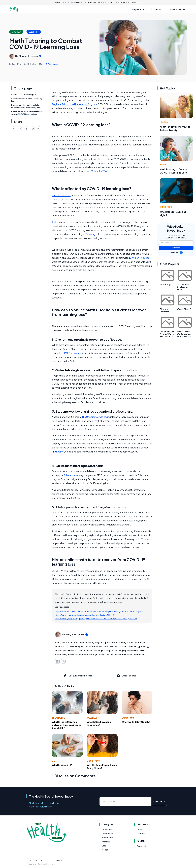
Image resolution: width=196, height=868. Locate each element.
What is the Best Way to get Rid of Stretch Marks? (185, 334)
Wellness (92, 718)
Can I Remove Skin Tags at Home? (183, 287)
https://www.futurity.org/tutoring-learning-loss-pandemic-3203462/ (85, 615)
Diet (54, 761)
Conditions (128, 718)
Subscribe (176, 248)
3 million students (140, 258)
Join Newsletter (176, 9)
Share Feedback (127, 676)
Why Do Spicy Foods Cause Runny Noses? (102, 766)
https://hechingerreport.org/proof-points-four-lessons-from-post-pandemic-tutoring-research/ (96, 618)
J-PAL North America (73, 353)
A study (56, 222)
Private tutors (71, 475)
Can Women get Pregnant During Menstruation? (167, 334)
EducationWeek (100, 171)
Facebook (142, 846)
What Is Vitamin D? (62, 765)
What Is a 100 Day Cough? (136, 722)
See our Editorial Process (78, 676)
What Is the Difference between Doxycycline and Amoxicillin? (67, 725)
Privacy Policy (32, 864)
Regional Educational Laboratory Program (74, 104)
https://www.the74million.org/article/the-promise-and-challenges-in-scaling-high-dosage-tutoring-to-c (99, 611)
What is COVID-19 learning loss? (24, 95)
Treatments (59, 718)
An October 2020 (61, 195)
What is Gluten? (184, 309)
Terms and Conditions (46, 864)
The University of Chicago (95, 417)
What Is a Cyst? (166, 284)
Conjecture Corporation (53, 860)
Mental (164, 122)
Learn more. (137, 2)
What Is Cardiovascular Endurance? (100, 723)
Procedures (107, 834)
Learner (60, 452)
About (140, 830)
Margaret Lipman (28, 56)
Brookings (91, 234)
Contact (141, 834)
